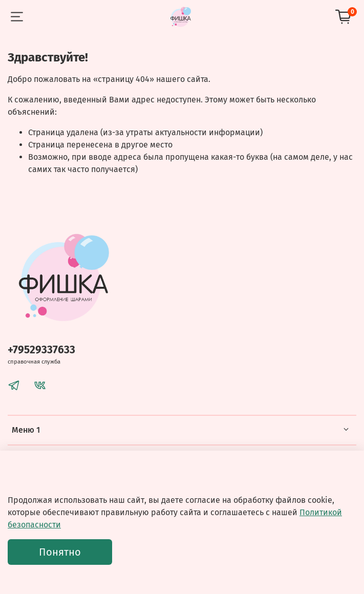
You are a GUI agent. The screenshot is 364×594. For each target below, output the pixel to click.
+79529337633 (41, 350)
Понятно (60, 552)
